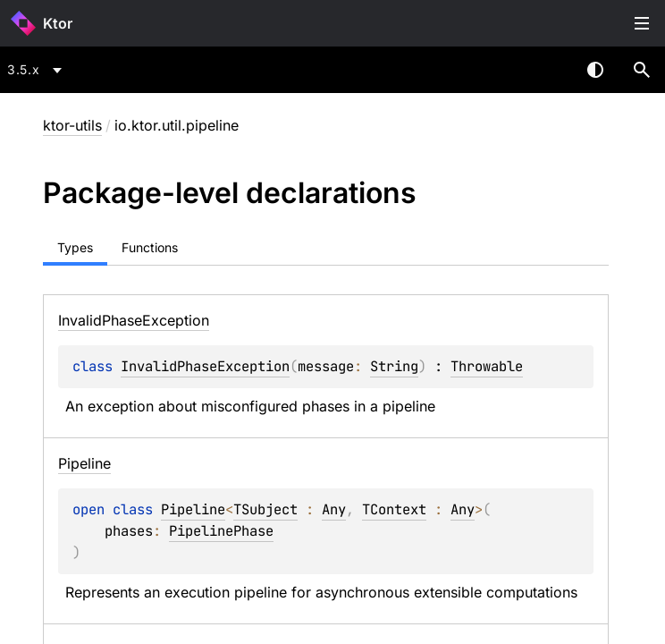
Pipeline (193, 509)
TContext (394, 509)
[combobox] (38, 70)
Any (334, 509)
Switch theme (595, 70)
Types (75, 247)
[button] (642, 70)
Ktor (58, 23)
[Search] (642, 70)
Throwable (487, 366)
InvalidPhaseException (205, 366)
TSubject (265, 509)
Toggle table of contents (642, 23)
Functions (150, 247)
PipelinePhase (221, 531)
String (394, 366)
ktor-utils (72, 125)
